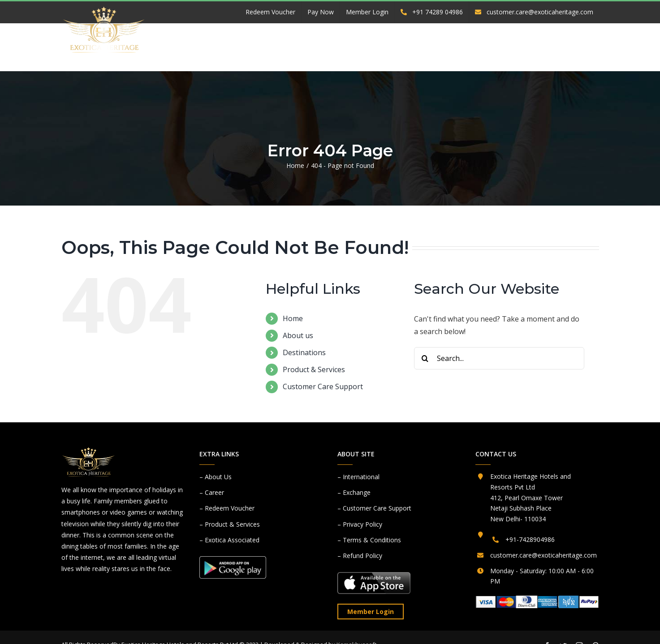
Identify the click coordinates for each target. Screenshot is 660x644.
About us (298, 335)
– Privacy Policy (360, 524)
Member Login (371, 612)
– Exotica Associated (229, 540)
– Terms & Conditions (369, 540)
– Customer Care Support (374, 508)
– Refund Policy (360, 556)
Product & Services (314, 369)
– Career (212, 492)
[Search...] (499, 358)
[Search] (425, 358)
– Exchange (354, 492)
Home (293, 318)
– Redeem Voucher (227, 508)
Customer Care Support (323, 386)
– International (358, 477)
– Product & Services (230, 524)
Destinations (304, 352)
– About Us (216, 477)
